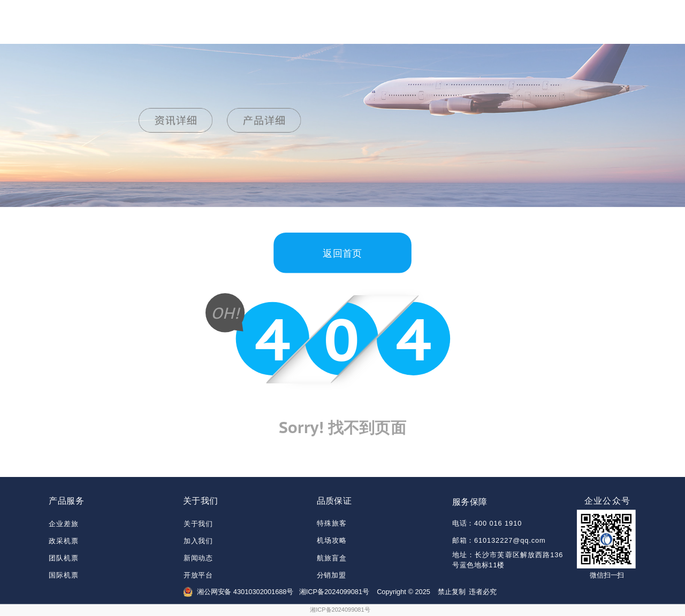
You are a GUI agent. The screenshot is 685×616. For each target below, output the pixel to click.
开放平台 (198, 576)
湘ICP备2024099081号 (340, 610)
